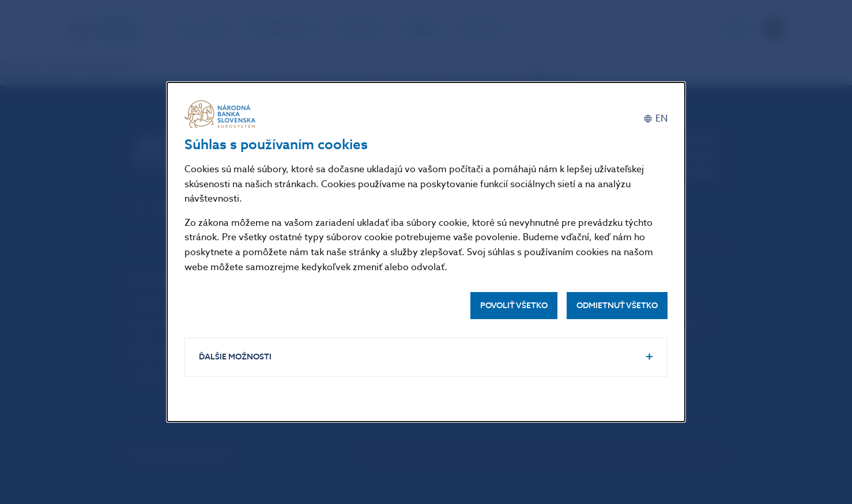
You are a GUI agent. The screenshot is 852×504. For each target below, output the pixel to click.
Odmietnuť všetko (617, 306)
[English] (655, 118)
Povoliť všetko (514, 306)
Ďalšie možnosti (235, 357)
